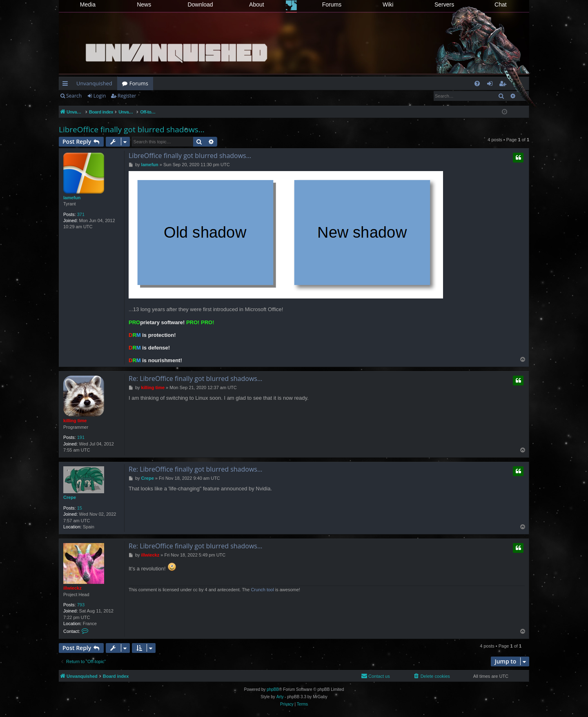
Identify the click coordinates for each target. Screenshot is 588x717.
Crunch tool (262, 590)
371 (81, 214)
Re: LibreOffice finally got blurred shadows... (196, 379)
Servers (444, 4)
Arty (280, 697)
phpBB (273, 689)
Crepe (70, 497)
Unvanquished (94, 83)
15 (80, 508)
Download (200, 4)
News (144, 4)
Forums (332, 4)
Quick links (67, 85)
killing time (75, 421)
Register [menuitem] (504, 85)
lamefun (72, 198)
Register (127, 96)
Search (74, 96)
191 (81, 437)
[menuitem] (477, 84)
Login (100, 96)
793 (81, 605)
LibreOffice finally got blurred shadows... (132, 129)
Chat (501, 4)
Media (88, 4)
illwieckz (72, 588)
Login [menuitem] (491, 85)
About (257, 4)
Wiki (388, 4)
